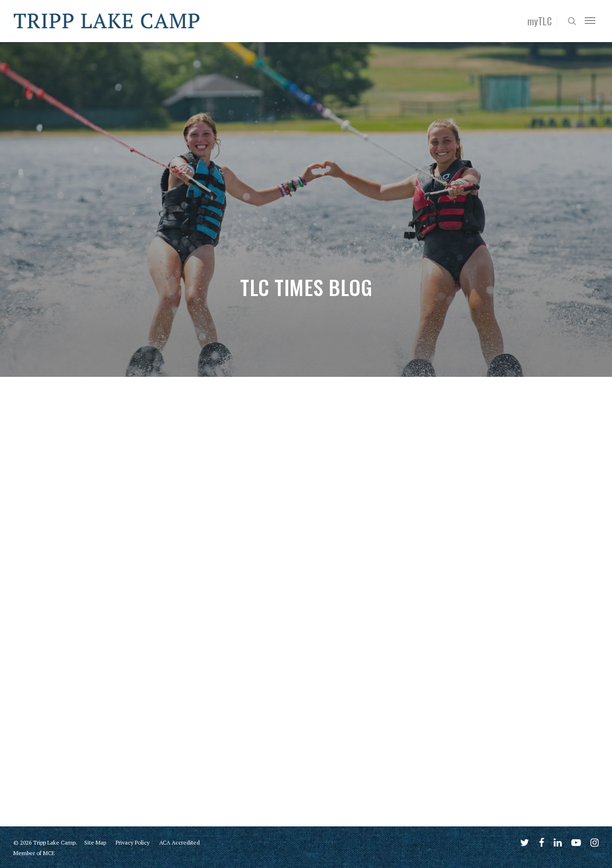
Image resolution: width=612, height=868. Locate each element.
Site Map (95, 842)
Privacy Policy (133, 842)
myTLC (540, 21)
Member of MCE (34, 853)
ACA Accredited (180, 842)
